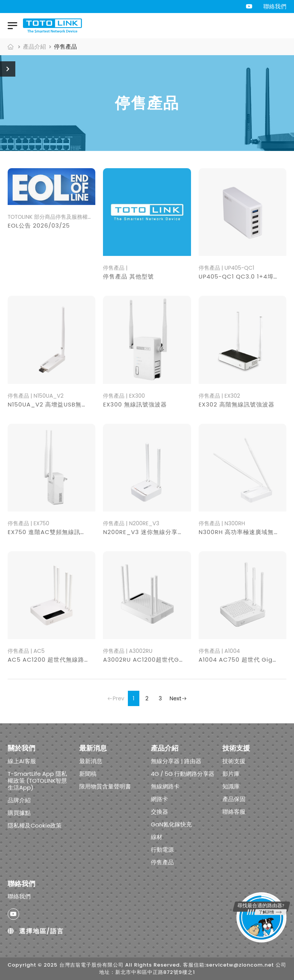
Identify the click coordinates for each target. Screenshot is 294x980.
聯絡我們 (275, 6)
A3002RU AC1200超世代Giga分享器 (155, 660)
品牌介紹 (19, 800)
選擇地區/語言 (36, 932)
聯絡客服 (234, 812)
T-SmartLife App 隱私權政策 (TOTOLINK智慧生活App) (37, 781)
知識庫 (231, 786)
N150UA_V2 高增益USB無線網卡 (54, 404)
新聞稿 (88, 774)
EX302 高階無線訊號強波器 (237, 404)
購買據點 (19, 813)
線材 (157, 837)
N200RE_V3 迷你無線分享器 (143, 532)
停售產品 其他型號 (128, 276)
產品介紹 (34, 47)
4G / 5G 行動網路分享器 (183, 774)
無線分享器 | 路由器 (176, 761)
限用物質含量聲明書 (105, 786)
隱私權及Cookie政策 (35, 825)
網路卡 (159, 799)
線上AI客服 (22, 761)
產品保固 (234, 799)
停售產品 (162, 862)
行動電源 (162, 850)
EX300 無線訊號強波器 (135, 404)
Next (178, 698)
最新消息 (91, 761)
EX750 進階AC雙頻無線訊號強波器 (56, 532)
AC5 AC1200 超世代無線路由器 (52, 660)
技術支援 (234, 761)
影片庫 (231, 774)
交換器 (159, 812)
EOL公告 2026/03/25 (39, 225)
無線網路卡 (165, 786)
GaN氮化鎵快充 (171, 824)
